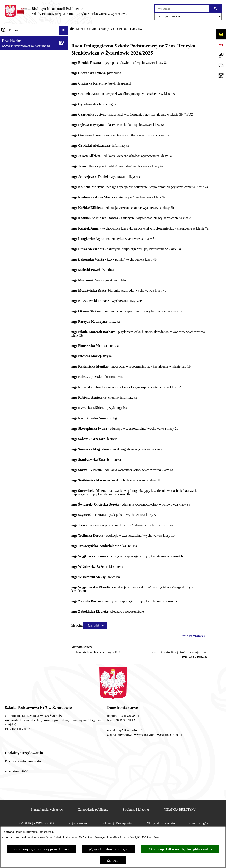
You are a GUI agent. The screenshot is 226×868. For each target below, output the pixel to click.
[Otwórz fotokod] (221, 76)
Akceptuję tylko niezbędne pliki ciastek (180, 849)
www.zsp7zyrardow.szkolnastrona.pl (158, 735)
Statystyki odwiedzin (161, 823)
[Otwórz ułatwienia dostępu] (221, 34)
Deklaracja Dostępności (117, 823)
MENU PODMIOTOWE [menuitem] (19, 39)
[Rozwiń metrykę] (95, 626)
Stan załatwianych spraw (47, 810)
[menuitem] (34, 53)
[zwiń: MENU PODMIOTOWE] (64, 39)
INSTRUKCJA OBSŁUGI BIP (36, 823)
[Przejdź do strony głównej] (66, 11)
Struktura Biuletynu (136, 810)
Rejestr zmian (78, 823)
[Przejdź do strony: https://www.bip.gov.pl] (221, 45)
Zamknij (113, 860)
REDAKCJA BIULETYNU (179, 810)
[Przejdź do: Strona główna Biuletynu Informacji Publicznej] (72, 29)
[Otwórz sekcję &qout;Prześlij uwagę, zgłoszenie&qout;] (221, 65)
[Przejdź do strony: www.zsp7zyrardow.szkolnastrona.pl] (221, 55)
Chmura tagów (199, 823)
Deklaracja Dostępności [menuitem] (20, 132)
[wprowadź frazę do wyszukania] (182, 9)
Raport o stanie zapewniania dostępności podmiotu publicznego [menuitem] (29, 144)
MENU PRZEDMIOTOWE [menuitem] (21, 124)
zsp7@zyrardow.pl (130, 730)
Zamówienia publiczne (93, 810)
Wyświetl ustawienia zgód (108, 849)
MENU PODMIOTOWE (91, 29)
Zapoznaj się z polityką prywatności (41, 849)
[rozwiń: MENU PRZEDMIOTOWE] (64, 124)
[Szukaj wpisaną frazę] (216, 9)
